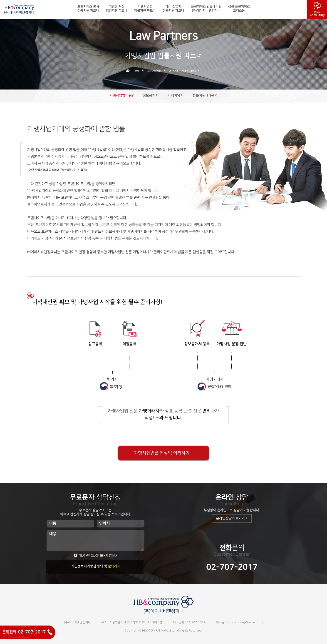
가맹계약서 (176, 96)
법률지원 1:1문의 (205, 96)
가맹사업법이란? (121, 96)
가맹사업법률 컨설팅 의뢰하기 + (164, 453)
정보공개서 (151, 96)
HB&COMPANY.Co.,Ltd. (159, 630)
